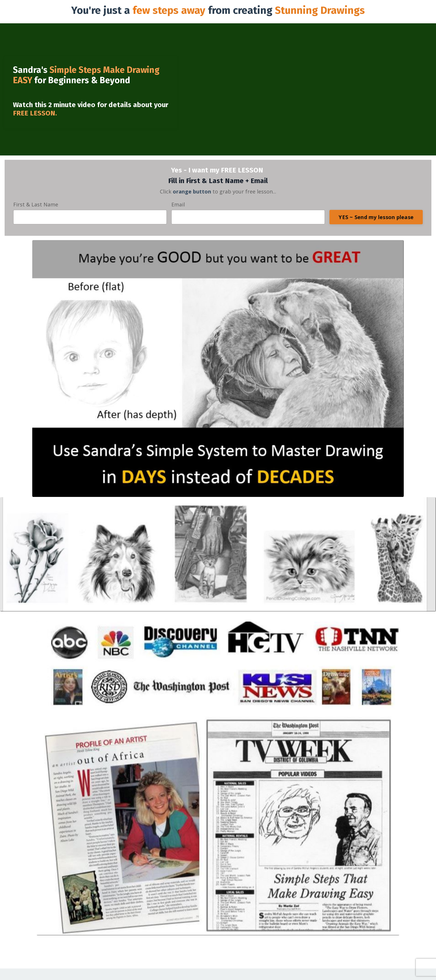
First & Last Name (36, 204)
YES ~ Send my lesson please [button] (376, 217)
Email (178, 204)
